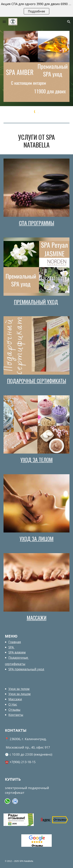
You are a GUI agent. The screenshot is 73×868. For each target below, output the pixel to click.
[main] (36, 141)
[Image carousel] (36, 66)
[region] (36, 8)
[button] (4, 22)
